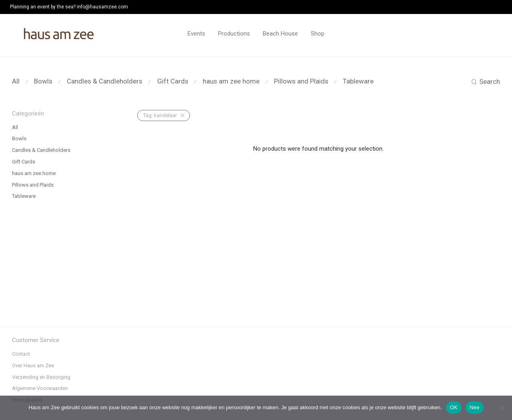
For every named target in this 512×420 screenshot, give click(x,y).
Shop (318, 34)
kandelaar (160, 115)
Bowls (43, 81)
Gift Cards (173, 81)
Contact (21, 354)
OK (454, 407)
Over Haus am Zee (33, 365)
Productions (234, 34)
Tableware (358, 81)
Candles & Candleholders (105, 81)
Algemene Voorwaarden (40, 388)
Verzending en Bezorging (41, 377)
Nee (475, 407)
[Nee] (502, 408)
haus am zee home (231, 81)
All (16, 81)
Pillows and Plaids (301, 81)
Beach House (280, 34)
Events (196, 34)
